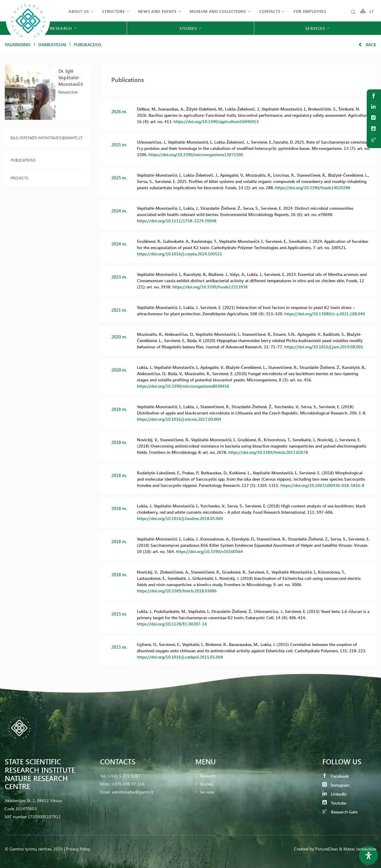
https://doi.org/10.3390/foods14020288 (313, 188)
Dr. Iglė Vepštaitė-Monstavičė (71, 77)
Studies (206, 784)
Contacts (270, 11)
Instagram (336, 785)
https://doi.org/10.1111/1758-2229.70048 (177, 221)
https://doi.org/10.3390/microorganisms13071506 (196, 154)
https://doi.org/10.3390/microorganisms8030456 (183, 386)
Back (367, 45)
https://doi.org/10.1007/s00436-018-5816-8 (322, 485)
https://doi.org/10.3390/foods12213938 (210, 287)
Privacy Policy (78, 849)
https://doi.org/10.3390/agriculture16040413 (216, 121)
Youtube (334, 803)
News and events (157, 11)
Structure (113, 11)
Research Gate (340, 812)
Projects (19, 178)
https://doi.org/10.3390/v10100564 (209, 551)
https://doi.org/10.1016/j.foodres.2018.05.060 (180, 518)
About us (79, 11)
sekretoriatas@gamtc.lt (132, 792)
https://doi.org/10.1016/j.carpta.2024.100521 (179, 254)
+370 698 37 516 (128, 784)
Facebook (335, 776)
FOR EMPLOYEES (310, 11)
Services (207, 792)
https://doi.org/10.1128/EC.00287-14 (172, 624)
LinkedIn (335, 794)
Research (208, 776)
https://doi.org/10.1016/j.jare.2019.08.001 (324, 347)
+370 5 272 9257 (124, 776)
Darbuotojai (52, 45)
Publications (23, 160)
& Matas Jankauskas (358, 849)
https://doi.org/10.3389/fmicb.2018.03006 (177, 591)
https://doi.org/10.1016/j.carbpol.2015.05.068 (180, 657)
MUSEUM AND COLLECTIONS (218, 11)
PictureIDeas (327, 849)
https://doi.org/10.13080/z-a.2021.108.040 (325, 314)
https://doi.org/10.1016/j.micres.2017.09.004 (179, 419)
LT (372, 11)
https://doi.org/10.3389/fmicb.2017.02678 (268, 452)
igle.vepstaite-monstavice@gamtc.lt (47, 138)
